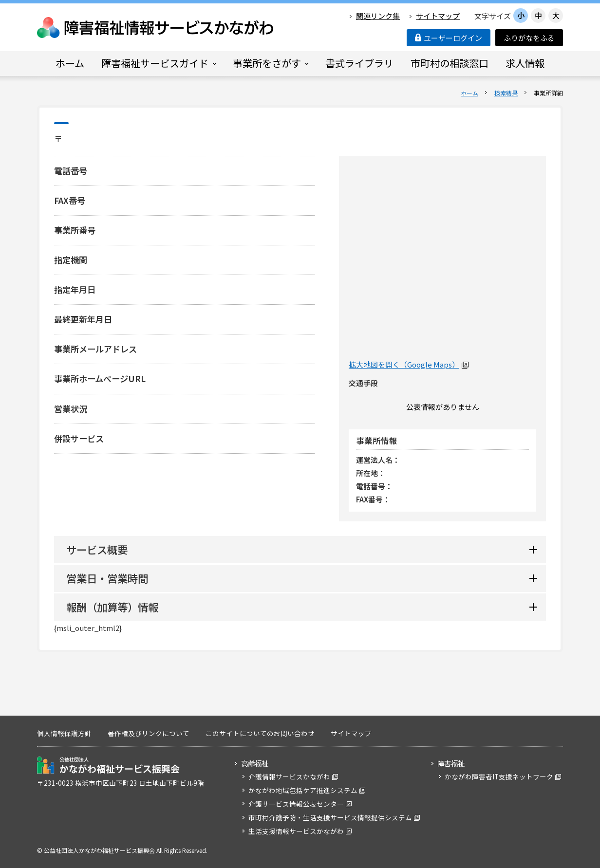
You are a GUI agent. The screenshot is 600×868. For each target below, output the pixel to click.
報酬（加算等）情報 (112, 607)
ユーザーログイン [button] (449, 38)
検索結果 (506, 93)
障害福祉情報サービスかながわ (156, 28)
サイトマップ (438, 16)
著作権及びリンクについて (149, 733)
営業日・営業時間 (107, 578)
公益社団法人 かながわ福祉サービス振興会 (108, 765)
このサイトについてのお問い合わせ (260, 733)
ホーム (469, 93)
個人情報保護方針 (64, 733)
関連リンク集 (378, 16)
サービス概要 (97, 549)
